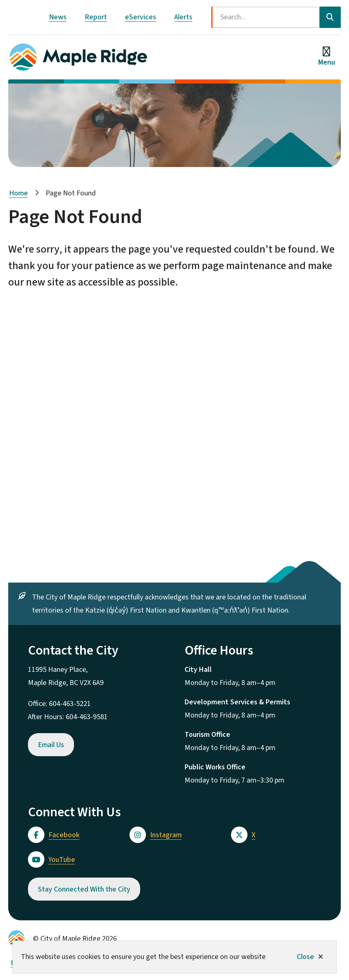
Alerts (183, 17)
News (58, 17)
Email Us (51, 745)
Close (305, 957)
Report (96, 17)
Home (18, 193)
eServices (141, 17)
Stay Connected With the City (84, 889)
